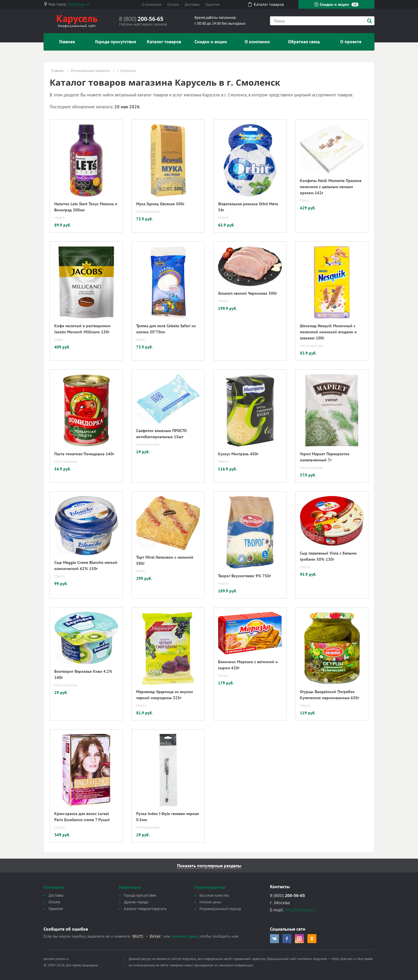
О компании (152, 5)
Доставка (192, 5)
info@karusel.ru (301, 910)
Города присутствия (116, 42)
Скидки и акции (336, 4)
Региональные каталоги (90, 71)
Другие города (136, 902)
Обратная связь (304, 42)
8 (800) (141, 19)
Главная (67, 42)
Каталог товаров (164, 42)
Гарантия (212, 5)
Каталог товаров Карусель (145, 909)
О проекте (351, 42)
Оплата (173, 5)
